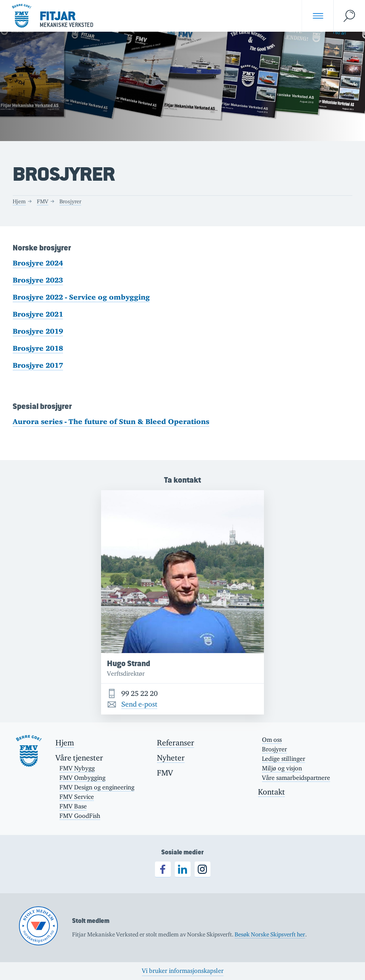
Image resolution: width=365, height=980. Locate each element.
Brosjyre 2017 (38, 365)
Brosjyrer (70, 201)
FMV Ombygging (82, 778)
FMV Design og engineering (97, 787)
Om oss (272, 740)
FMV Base (73, 806)
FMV (43, 201)
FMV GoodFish (80, 816)
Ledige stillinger (284, 759)
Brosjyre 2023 (38, 280)
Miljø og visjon (282, 768)
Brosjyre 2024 (38, 263)
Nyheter (171, 758)
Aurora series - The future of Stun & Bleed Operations (111, 422)
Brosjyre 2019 (38, 331)
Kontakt (271, 792)
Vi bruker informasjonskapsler (183, 971)
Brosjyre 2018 (38, 348)
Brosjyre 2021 (38, 314)
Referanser (176, 743)
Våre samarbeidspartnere (296, 778)
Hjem (19, 201)
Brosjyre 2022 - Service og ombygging (81, 297)
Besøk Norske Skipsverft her (270, 934)
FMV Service (77, 797)
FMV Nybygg (77, 768)
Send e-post (139, 704)
